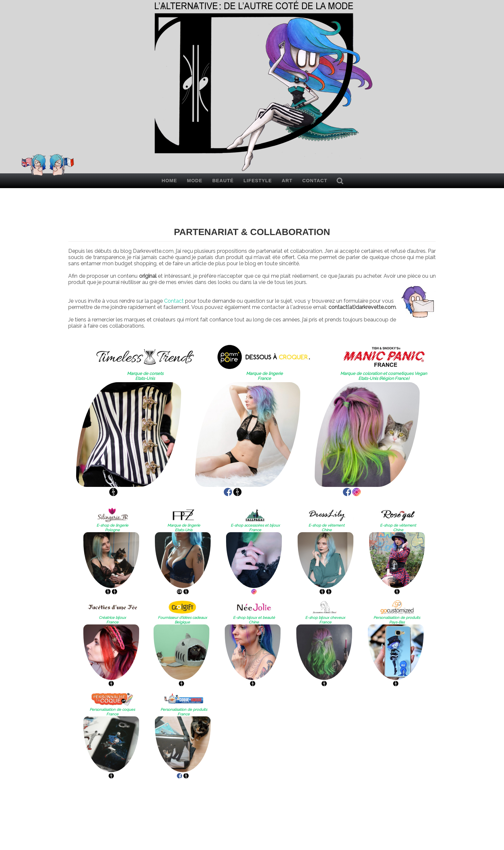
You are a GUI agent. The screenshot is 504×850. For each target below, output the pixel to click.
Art (287, 181)
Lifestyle (258, 181)
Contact (315, 181)
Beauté (223, 181)
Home (169, 181)
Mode (195, 181)
